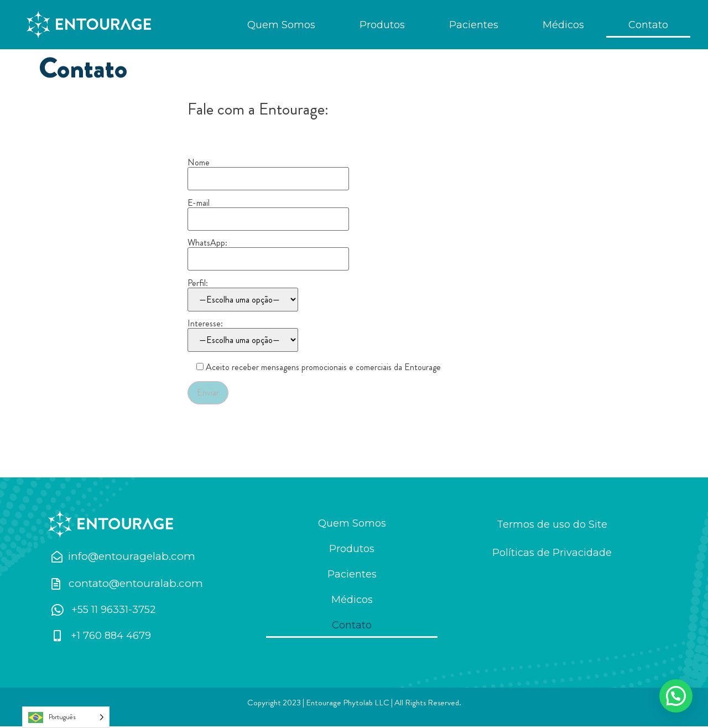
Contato (648, 25)
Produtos (382, 25)
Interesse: (243, 337)
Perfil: (243, 297)
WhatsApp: (268, 253)
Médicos (563, 25)
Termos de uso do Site (552, 526)
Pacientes (474, 25)
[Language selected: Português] (66, 717)
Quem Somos (281, 25)
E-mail (268, 214)
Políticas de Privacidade (552, 554)
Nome (268, 174)
